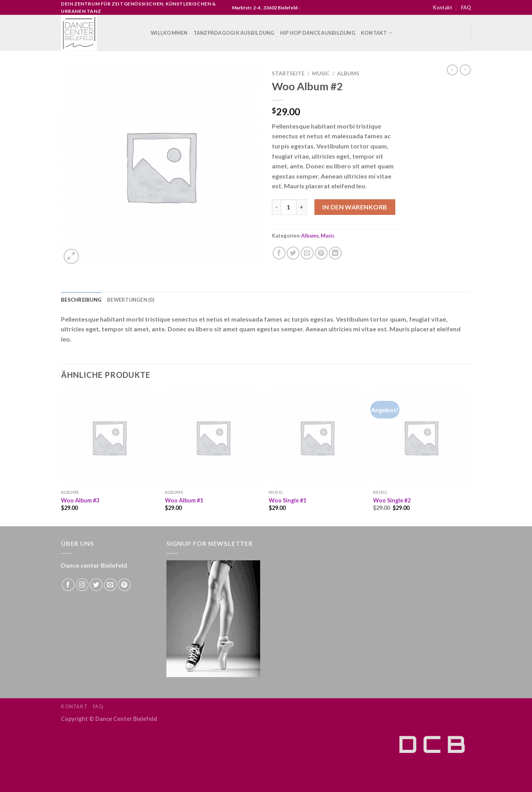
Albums (348, 73)
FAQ (466, 7)
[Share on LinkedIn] (335, 253)
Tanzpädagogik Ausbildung (234, 33)
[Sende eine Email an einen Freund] (307, 253)
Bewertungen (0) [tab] (131, 300)
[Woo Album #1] (213, 437)
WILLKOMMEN (169, 33)
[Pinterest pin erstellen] (321, 253)
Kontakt (443, 7)
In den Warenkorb (355, 207)
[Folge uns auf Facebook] (68, 585)
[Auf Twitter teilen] (293, 253)
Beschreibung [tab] (81, 300)
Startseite (288, 73)
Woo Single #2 (392, 500)
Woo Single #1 (287, 500)
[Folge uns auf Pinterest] (124, 585)
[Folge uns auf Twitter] (96, 585)
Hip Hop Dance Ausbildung (318, 33)
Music (321, 73)
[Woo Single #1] (317, 437)
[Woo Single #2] (421, 437)
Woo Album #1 (184, 500)
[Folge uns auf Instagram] (82, 585)
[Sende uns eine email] (110, 585)
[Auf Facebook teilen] (279, 253)
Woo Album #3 (80, 500)
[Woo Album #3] (109, 437)
